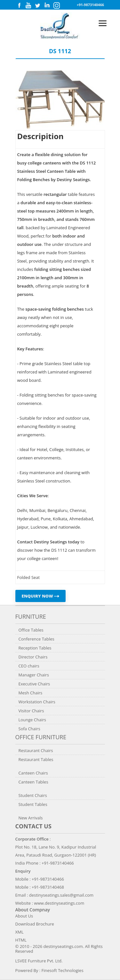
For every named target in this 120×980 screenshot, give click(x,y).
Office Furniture (41, 737)
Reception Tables (35, 648)
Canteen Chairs (33, 773)
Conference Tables (36, 639)
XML (20, 932)
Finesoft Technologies (63, 970)
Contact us (33, 826)
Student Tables (33, 804)
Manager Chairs (34, 675)
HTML (21, 940)
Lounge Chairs (32, 720)
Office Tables (31, 630)
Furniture (31, 616)
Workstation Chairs (37, 702)
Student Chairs (33, 795)
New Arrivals (31, 818)
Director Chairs (33, 657)
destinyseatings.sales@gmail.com (61, 895)
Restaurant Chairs (36, 750)
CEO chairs (29, 666)
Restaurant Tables (36, 759)
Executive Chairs (34, 684)
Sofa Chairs (29, 729)
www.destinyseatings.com (59, 903)
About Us (24, 916)
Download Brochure (35, 924)
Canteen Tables (33, 782)
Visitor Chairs (31, 711)
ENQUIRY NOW (41, 596)
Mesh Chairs (31, 693)
